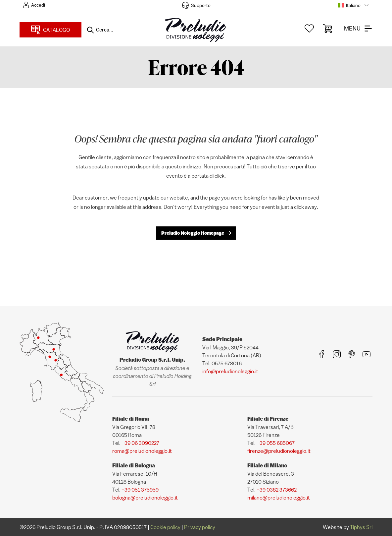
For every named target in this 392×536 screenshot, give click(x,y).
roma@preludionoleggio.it (142, 451)
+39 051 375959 (140, 490)
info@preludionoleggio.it (230, 371)
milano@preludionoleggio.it (279, 498)
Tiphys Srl (361, 527)
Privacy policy (200, 527)
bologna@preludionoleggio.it (145, 498)
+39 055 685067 (276, 443)
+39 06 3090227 (140, 443)
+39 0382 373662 (277, 490)
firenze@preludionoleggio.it (279, 451)
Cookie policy (165, 527)
